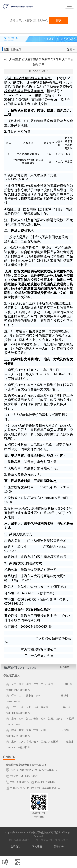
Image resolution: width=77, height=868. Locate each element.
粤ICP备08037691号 (19, 840)
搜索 (59, 21)
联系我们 (15, 847)
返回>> (71, 50)
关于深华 (59, 847)
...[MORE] (63, 667)
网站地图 (37, 847)
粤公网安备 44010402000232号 (51, 840)
